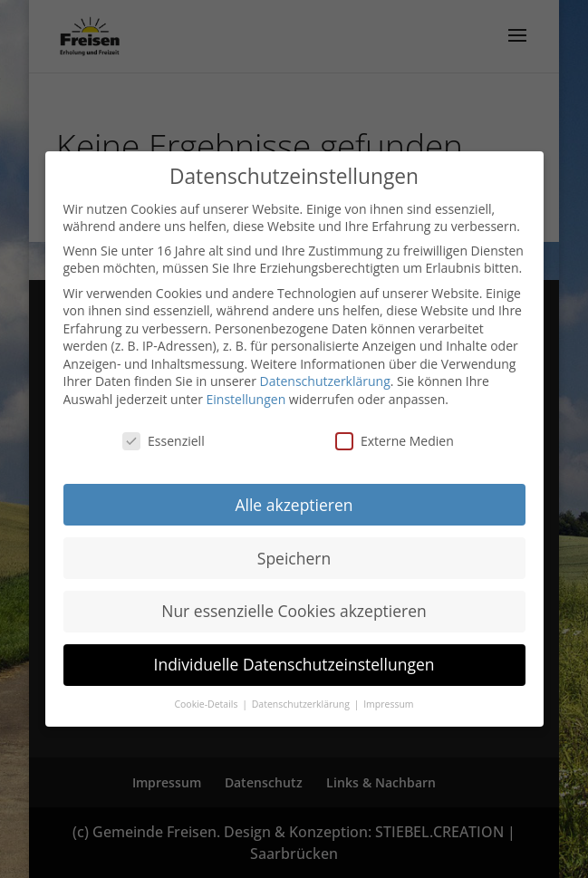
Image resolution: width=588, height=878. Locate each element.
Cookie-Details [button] (207, 704)
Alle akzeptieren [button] (294, 505)
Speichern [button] (294, 558)
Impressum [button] (388, 704)
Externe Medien (395, 441)
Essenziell (164, 441)
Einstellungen (246, 399)
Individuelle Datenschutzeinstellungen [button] (294, 664)
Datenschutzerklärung (325, 381)
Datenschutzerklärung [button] (302, 704)
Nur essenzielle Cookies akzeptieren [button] (294, 611)
